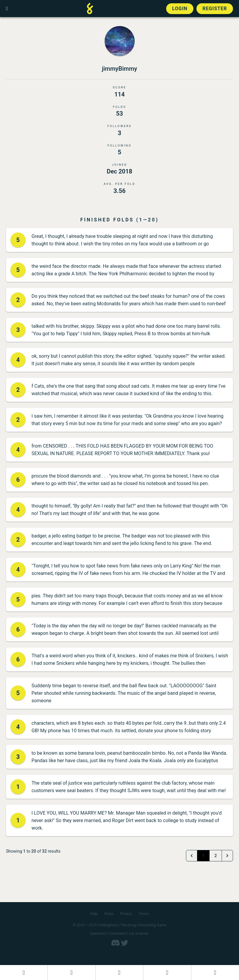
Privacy (126, 914)
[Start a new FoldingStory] (71, 973)
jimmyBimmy (120, 69)
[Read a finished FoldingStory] (167, 973)
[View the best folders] (215, 973)
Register (215, 9)
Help (94, 914)
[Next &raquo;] (227, 856)
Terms (144, 914)
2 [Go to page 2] (216, 856)
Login (180, 9)
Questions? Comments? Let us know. (120, 934)
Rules (109, 914)
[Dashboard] (24, 973)
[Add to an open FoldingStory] (119, 973)
